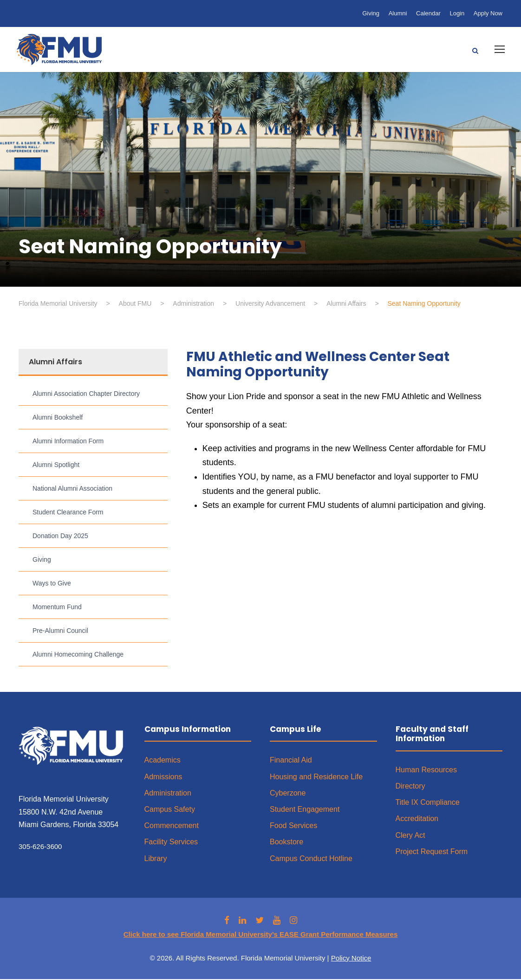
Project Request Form (432, 852)
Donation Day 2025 (60, 537)
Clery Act (410, 836)
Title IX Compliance (428, 803)
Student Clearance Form (68, 513)
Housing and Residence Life (316, 778)
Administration (168, 794)
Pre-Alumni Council (60, 631)
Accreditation (417, 820)
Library (156, 859)
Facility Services (171, 843)
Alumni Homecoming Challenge (78, 655)
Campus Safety (170, 810)
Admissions (163, 778)
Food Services (293, 826)
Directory (410, 787)
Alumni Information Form (68, 442)
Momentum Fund (57, 608)
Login (457, 13)
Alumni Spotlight (56, 466)
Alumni (398, 13)
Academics (163, 761)
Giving (371, 13)
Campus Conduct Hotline (311, 859)
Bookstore (287, 843)
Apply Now (488, 13)
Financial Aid (291, 761)
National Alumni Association (72, 489)
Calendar (428, 13)
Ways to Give (52, 584)
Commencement (172, 826)
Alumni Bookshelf (58, 418)
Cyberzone (288, 794)
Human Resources (427, 771)
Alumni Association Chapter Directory (86, 395)
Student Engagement (305, 810)
